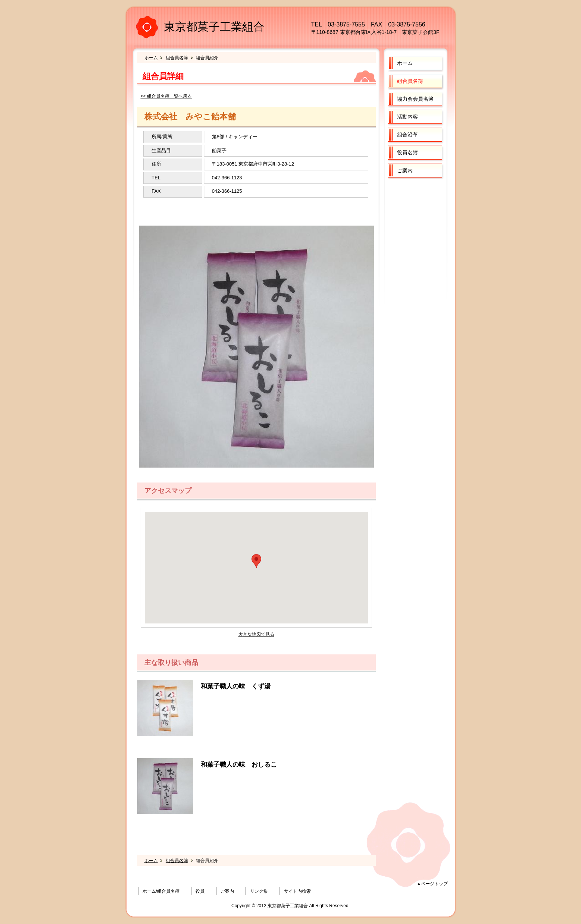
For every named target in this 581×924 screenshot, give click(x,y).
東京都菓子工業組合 (214, 27)
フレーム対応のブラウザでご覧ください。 (256, 568)
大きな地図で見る (256, 634)
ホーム (151, 58)
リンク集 (259, 891)
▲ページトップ (432, 884)
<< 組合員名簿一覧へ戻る (166, 96)
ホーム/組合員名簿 (161, 891)
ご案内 (227, 891)
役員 (200, 891)
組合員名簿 (177, 58)
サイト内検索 (297, 891)
